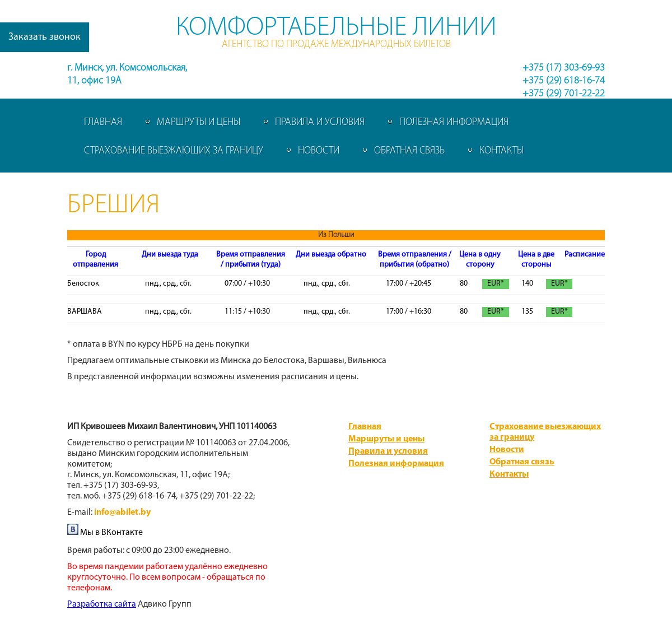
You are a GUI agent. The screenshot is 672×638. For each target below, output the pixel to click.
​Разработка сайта (102, 604)
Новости (319, 151)
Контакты (501, 151)
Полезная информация (454, 122)
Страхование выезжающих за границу (174, 151)
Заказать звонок (45, 37)
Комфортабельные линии (336, 28)
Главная (103, 122)
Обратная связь (409, 151)
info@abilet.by (122, 513)
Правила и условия (320, 122)
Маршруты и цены (199, 122)
